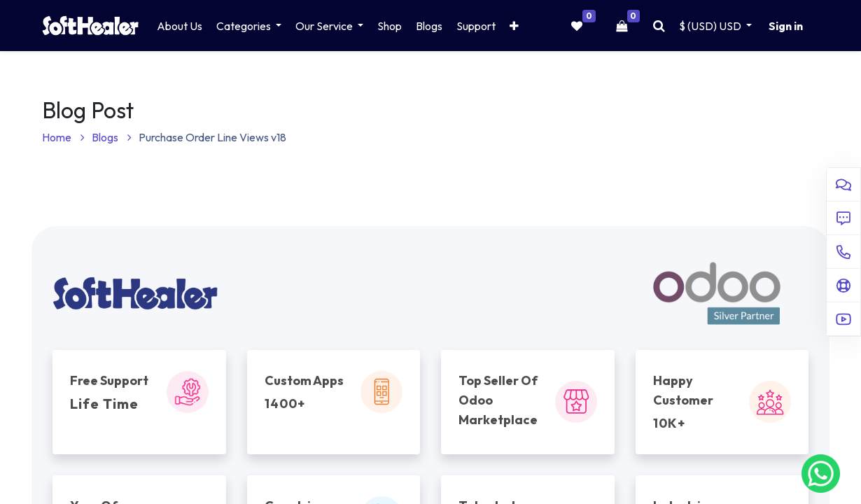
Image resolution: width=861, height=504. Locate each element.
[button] (514, 26)
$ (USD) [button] (711, 26)
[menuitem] (180, 26)
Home (63, 137)
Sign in (786, 26)
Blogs (112, 137)
